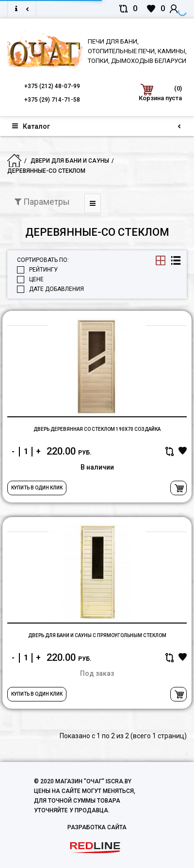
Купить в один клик (37, 488)
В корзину (178, 488)
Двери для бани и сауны (70, 161)
